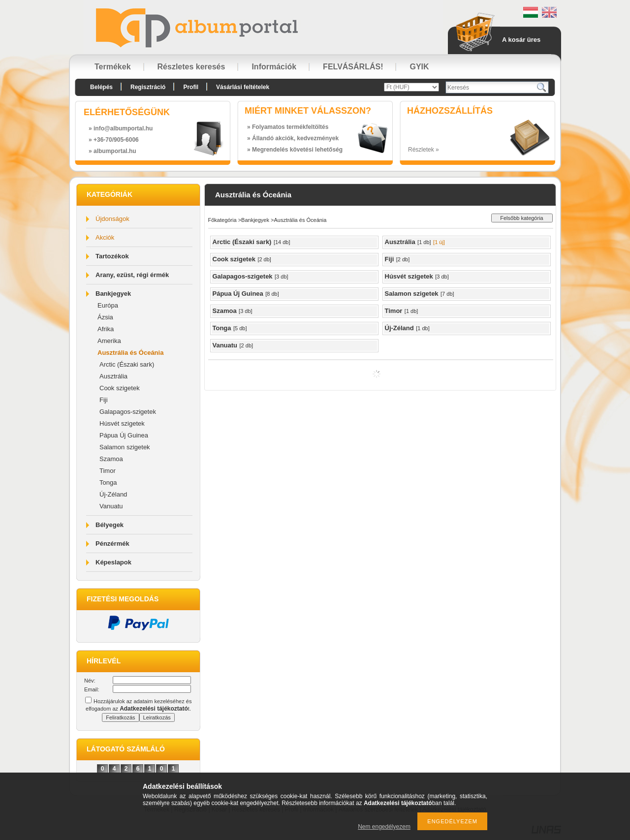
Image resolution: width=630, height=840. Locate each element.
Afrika (106, 329)
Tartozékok (112, 256)
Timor (108, 471)
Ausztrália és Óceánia (130, 353)
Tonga (108, 482)
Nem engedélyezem (384, 827)
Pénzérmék (112, 544)
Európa (108, 305)
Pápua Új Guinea (124, 435)
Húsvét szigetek (122, 423)
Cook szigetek (120, 388)
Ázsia (105, 317)
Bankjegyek (113, 294)
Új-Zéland (113, 494)
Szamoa (111, 459)
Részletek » (424, 150)
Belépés (101, 87)
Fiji (104, 400)
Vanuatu (111, 506)
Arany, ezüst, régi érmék (132, 275)
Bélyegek (110, 525)
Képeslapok (113, 562)
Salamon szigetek (125, 447)
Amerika (109, 341)
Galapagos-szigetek (128, 412)
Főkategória (222, 220)
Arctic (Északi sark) (127, 364)
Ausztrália (113, 376)
